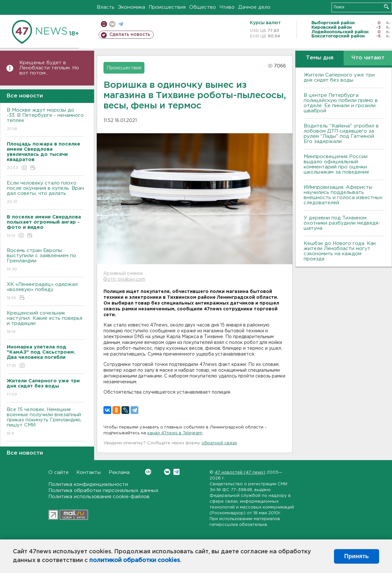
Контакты (89, 472)
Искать (386, 7)
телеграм (121, 24)
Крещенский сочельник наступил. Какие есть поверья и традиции (45, 323)
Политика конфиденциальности (88, 484)
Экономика (132, 7)
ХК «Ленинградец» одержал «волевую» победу (45, 292)
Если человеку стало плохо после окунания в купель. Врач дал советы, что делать (45, 193)
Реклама (119, 472)
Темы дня (320, 58)
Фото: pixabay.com (124, 279)
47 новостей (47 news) (240, 472)
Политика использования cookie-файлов (99, 497)
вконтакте (112, 24)
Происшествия (167, 7)
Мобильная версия (104, 24)
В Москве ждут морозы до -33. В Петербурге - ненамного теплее (45, 120)
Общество (203, 7)
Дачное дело (254, 7)
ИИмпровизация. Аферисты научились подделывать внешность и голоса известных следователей (343, 195)
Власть (106, 7)
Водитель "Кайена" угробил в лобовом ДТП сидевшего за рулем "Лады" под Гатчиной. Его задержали (341, 134)
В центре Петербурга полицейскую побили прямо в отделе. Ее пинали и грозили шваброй (341, 103)
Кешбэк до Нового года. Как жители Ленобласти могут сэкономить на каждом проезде (340, 251)
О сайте (59, 472)
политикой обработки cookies (135, 560)
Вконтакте (148, 472)
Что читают (368, 58)
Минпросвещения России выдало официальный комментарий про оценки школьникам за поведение (336, 164)
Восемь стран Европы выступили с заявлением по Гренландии (45, 260)
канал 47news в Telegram (175, 433)
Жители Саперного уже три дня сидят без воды (339, 78)
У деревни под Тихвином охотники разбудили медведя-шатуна (342, 223)
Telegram (176, 472)
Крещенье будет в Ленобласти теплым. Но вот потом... (49, 68)
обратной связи (219, 443)
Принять (357, 556)
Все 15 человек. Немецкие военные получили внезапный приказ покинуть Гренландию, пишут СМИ (45, 422)
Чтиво (227, 7)
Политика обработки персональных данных (103, 491)
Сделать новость (130, 35)
